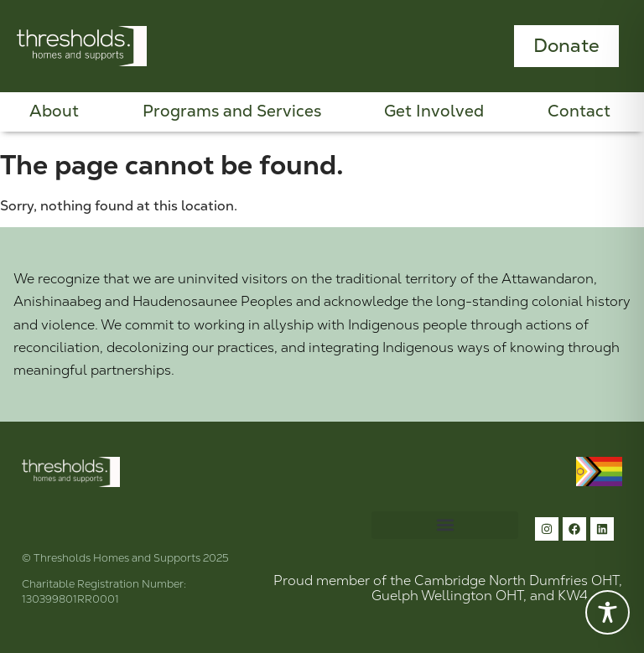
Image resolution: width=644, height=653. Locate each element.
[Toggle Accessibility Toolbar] (608, 612)
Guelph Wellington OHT (447, 596)
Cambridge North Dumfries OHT (517, 580)
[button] (445, 525)
